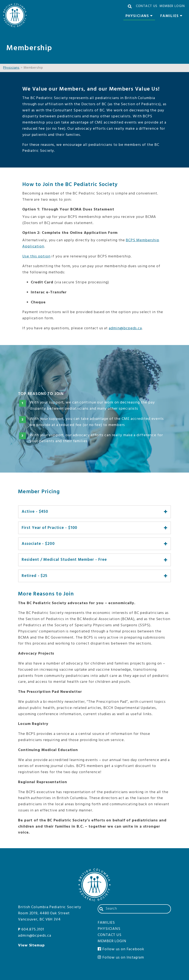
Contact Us (147, 6)
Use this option (36, 256)
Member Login (172, 6)
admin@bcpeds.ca (125, 328)
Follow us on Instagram (121, 958)
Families (173, 17)
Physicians (140, 17)
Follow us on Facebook (121, 949)
